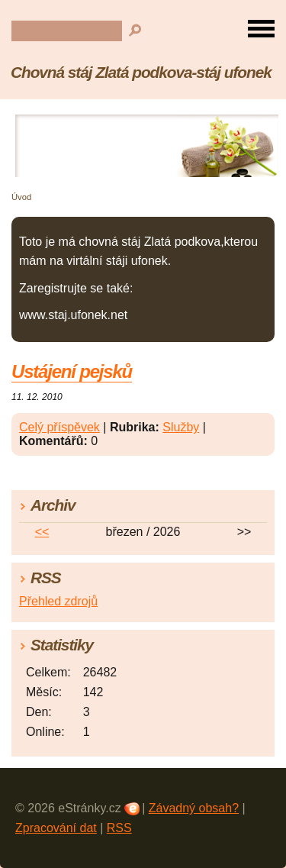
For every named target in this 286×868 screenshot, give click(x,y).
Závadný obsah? (194, 808)
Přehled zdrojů (58, 601)
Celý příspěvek (59, 427)
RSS (119, 828)
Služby (181, 427)
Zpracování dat (56, 828)
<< (42, 532)
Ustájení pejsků (72, 371)
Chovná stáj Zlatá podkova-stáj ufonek (141, 72)
